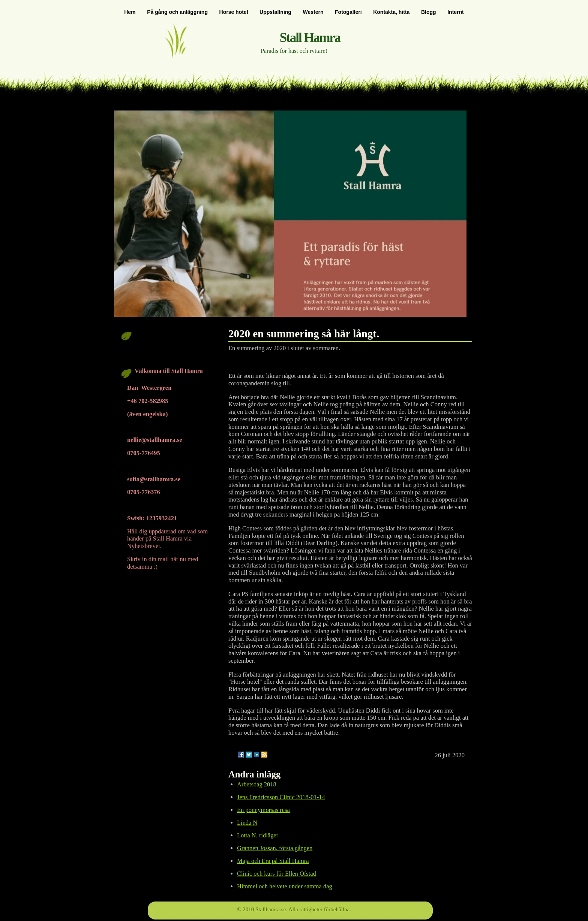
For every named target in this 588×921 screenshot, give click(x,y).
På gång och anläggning (177, 12)
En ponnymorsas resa (263, 810)
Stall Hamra (310, 38)
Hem (130, 12)
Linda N (247, 823)
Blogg (429, 12)
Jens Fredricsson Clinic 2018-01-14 (281, 797)
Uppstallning (275, 12)
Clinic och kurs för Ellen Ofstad (277, 874)
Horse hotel (234, 12)
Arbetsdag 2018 (257, 784)
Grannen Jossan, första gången (275, 848)
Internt (456, 12)
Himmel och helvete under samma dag (285, 886)
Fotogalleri (348, 12)
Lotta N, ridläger (258, 835)
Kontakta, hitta (391, 12)
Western (313, 12)
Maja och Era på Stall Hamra (273, 861)
